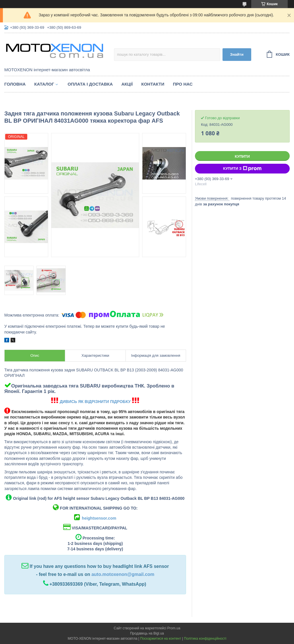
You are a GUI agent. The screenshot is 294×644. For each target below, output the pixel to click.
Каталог (44, 84)
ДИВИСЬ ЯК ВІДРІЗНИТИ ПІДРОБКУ (95, 402)
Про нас (183, 84)
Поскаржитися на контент (160, 639)
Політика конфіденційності (205, 639)
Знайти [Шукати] (237, 54)
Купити (242, 156)
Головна (15, 84)
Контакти (153, 84)
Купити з (242, 169)
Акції (127, 84)
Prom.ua (174, 628)
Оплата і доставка (90, 84)
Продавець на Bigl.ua (147, 633)
